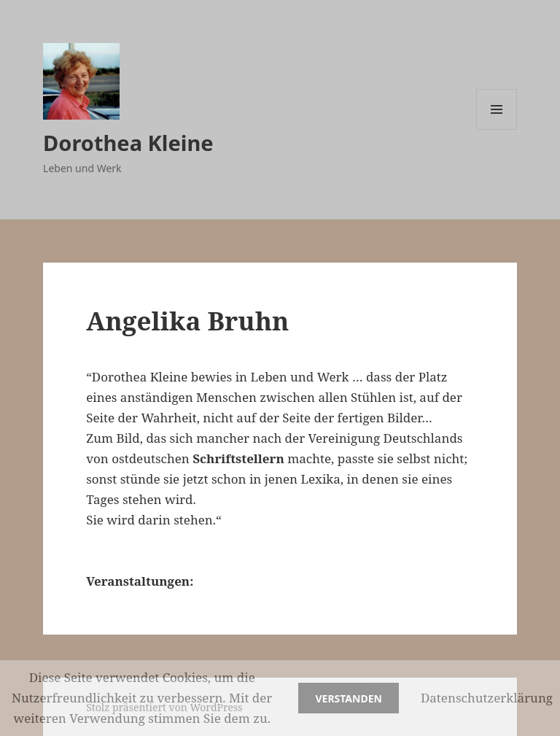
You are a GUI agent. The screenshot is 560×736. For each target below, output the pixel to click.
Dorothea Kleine (128, 143)
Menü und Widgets (497, 129)
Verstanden (348, 698)
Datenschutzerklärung (487, 698)
